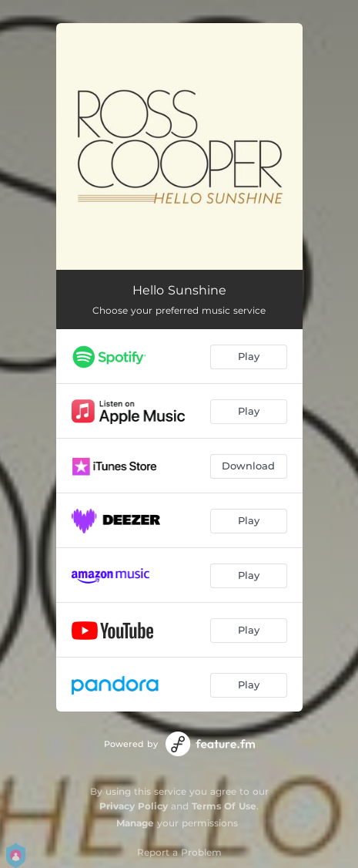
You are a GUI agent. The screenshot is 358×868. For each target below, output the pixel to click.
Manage (135, 823)
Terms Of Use (224, 806)
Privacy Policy (134, 806)
